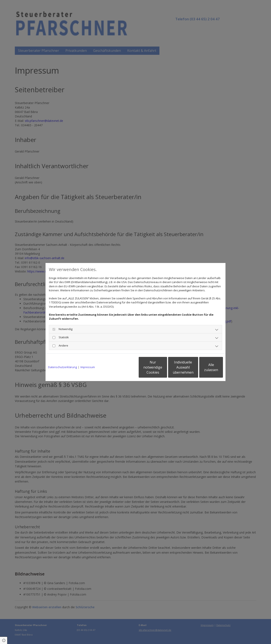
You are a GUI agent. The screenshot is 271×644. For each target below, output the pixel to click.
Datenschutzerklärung (62, 367)
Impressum (88, 367)
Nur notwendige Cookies (123, 367)
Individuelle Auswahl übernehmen (163, 367)
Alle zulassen (203, 367)
